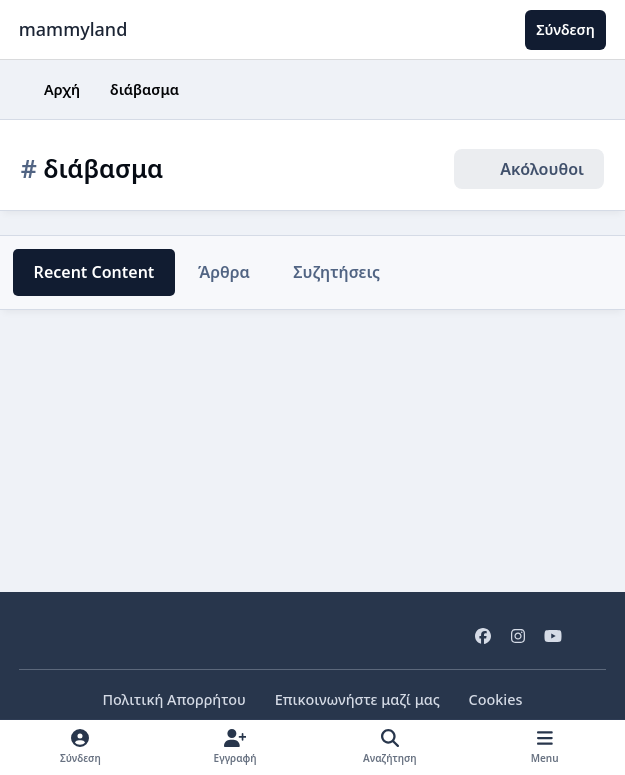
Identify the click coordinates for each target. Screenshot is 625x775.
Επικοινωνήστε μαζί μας (356, 699)
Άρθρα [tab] (219, 272)
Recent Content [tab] (92, 272)
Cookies (493, 699)
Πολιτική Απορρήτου (175, 699)
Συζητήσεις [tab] (332, 272)
